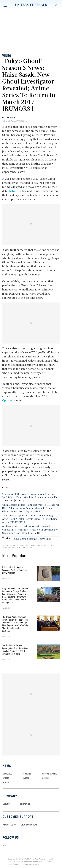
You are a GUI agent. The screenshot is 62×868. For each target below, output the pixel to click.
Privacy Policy (34, 865)
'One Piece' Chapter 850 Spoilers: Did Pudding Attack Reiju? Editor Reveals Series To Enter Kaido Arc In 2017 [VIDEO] (30, 519)
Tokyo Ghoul (45, 539)
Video (7, 56)
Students (27, 774)
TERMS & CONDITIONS (28, 825)
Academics (7, 774)
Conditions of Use (18, 865)
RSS (4, 846)
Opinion (6, 782)
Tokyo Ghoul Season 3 (24, 539)
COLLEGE (46, 778)
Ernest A (10, 117)
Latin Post (15, 191)
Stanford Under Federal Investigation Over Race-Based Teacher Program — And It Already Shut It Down (16, 650)
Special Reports (50, 774)
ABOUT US (7, 804)
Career (26, 778)
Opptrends (9, 400)
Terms (50, 862)
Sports (6, 778)
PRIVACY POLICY (9, 825)
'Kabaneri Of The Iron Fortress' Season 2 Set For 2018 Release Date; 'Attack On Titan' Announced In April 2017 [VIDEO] (30, 497)
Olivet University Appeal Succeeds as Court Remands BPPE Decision (15, 570)
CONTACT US (25, 804)
